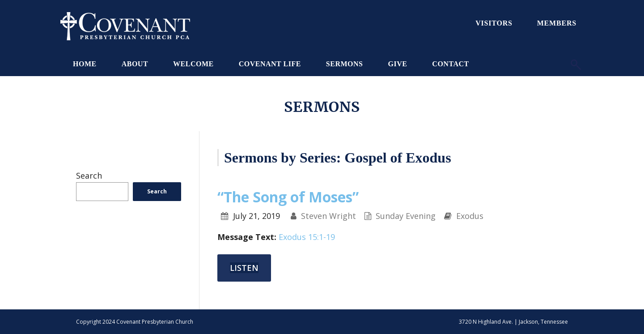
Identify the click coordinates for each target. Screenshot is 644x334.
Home (85, 64)
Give (397, 64)
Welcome (193, 64)
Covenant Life (270, 64)
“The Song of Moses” (288, 197)
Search (89, 176)
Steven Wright (328, 216)
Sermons (345, 64)
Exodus (470, 216)
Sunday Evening (406, 216)
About (135, 64)
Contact (450, 64)
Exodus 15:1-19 (307, 237)
